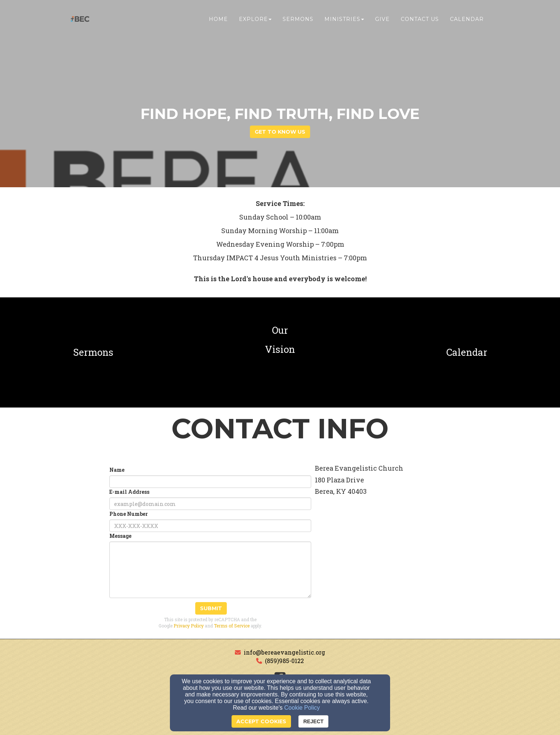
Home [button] (218, 21)
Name (117, 470)
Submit (211, 608)
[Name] (210, 482)
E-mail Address (129, 492)
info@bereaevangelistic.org (284, 652)
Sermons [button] (298, 21)
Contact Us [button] (420, 21)
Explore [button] (255, 21)
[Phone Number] (210, 526)
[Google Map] (402, 571)
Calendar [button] (467, 21)
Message (120, 536)
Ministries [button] (344, 21)
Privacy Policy (189, 626)
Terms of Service (232, 626)
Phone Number (129, 514)
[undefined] (93, 352)
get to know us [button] (280, 132)
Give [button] (382, 21)
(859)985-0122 (284, 661)
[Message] (210, 570)
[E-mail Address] (210, 504)
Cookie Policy (302, 708)
